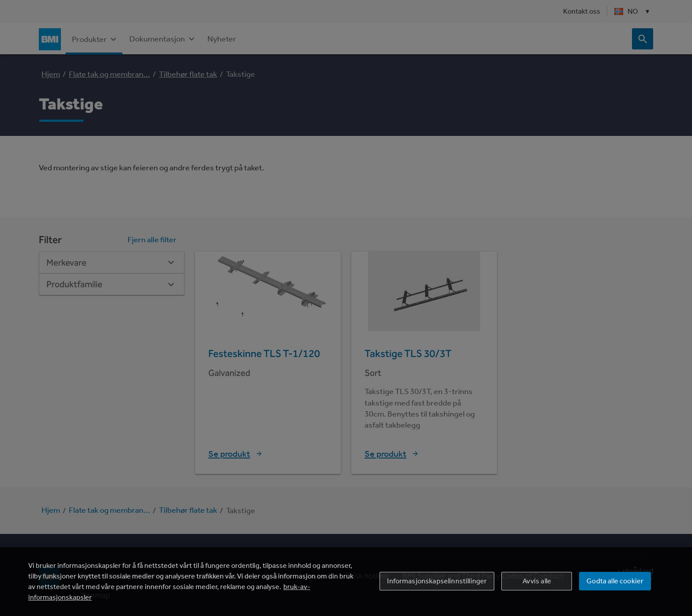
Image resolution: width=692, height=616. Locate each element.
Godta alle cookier (615, 581)
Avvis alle (537, 581)
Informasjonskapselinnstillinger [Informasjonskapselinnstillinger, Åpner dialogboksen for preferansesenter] (437, 581)
